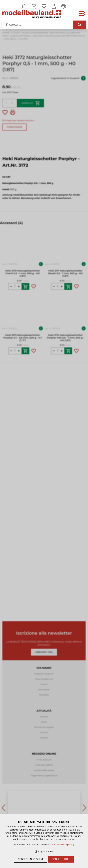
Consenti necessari (30, 859)
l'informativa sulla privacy (62, 844)
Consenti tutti (61, 859)
